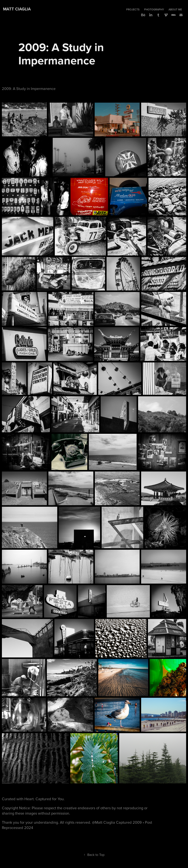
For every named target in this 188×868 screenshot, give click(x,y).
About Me (175, 9)
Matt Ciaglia (17, 9)
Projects (133, 9)
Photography (154, 9)
